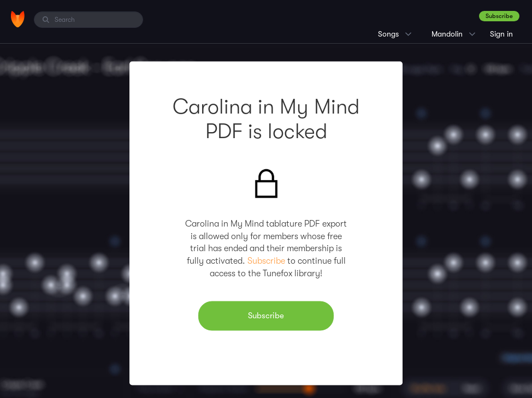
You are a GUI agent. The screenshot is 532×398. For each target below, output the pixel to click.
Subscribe (499, 16)
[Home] (18, 19)
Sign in (501, 34)
